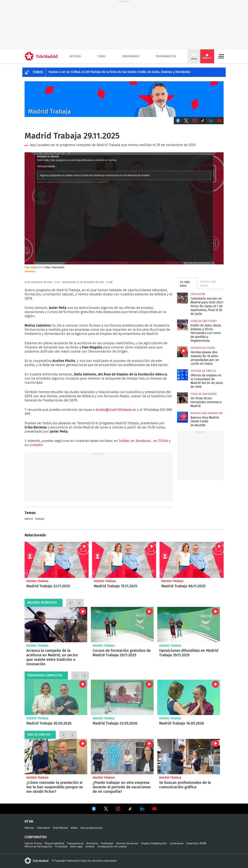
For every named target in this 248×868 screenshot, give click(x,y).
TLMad (101, 56)
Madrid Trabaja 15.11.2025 (124, 560)
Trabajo (40, 519)
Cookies (90, 847)
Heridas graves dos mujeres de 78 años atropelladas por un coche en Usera (182, 352)
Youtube (219, 121)
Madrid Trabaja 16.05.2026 (189, 697)
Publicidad (107, 843)
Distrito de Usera (203, 348)
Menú (221, 56)
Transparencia (75, 843)
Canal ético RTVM (196, 843)
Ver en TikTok (130, 809)
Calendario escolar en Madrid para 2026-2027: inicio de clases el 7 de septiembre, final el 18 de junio (182, 298)
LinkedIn (211, 121)
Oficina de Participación (38, 847)
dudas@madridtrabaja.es (116, 410)
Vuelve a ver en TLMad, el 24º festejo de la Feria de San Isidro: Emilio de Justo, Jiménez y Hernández (120, 72)
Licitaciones (177, 843)
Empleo (29, 519)
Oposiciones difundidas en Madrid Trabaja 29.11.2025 (189, 625)
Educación (198, 294)
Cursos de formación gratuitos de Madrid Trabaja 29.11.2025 (122, 625)
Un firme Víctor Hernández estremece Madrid (182, 398)
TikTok (203, 121)
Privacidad (61, 847)
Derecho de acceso (127, 843)
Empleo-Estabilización (154, 843)
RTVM (29, 822)
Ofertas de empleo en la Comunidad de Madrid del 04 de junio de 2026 (182, 375)
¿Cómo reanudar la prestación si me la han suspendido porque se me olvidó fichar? (56, 757)
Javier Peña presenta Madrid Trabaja (124, 99)
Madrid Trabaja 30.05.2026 (56, 697)
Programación (166, 56)
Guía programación (91, 828)
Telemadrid (43, 828)
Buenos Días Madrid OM (207, 413)
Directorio (92, 843)
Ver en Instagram (118, 809)
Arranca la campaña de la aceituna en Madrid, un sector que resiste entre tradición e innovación (56, 625)
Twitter (186, 121)
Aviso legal (76, 847)
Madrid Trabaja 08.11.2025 (192, 560)
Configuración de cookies (112, 847)
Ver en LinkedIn (142, 809)
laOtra (74, 828)
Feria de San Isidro (204, 321)
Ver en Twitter (106, 809)
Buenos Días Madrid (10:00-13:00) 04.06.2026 (182, 417)
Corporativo (36, 837)
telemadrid (37, 861)
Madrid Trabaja (37, 581)
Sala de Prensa (33, 843)
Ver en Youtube (154, 809)
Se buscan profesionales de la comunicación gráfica (189, 757)
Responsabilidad (54, 843)
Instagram (195, 121)
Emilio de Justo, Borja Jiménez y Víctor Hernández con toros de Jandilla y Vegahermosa (182, 325)
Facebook (178, 121)
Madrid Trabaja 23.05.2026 (122, 697)
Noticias (75, 56)
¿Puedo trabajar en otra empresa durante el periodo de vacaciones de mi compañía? (122, 757)
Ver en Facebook (94, 809)
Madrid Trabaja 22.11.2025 (57, 560)
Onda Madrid (131, 56)
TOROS (38, 72)
